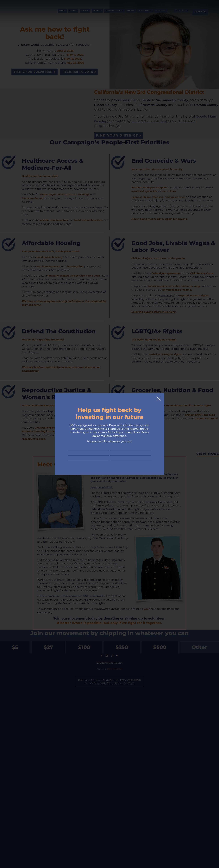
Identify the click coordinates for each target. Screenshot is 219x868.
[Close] (159, 386)
